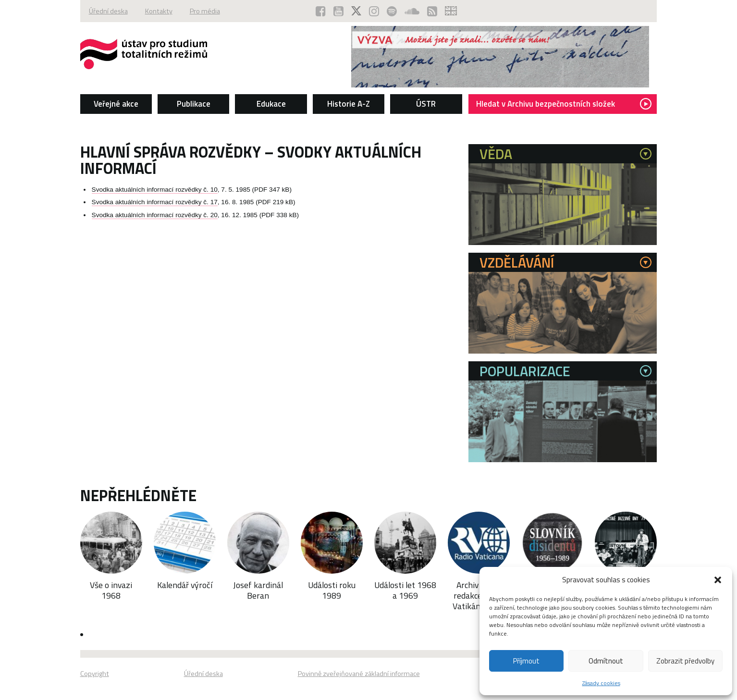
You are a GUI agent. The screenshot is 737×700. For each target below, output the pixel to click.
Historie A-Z (349, 104)
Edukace (271, 104)
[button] (718, 580)
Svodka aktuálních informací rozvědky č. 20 (155, 215)
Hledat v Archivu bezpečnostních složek (564, 104)
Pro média (205, 11)
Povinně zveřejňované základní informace (359, 674)
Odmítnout (606, 661)
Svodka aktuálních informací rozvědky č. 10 (155, 190)
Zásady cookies (601, 683)
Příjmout (526, 661)
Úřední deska (108, 11)
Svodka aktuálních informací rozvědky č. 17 (155, 202)
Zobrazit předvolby (685, 661)
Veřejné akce (116, 104)
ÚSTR (426, 104)
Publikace (194, 104)
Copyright (95, 674)
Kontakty (159, 11)
